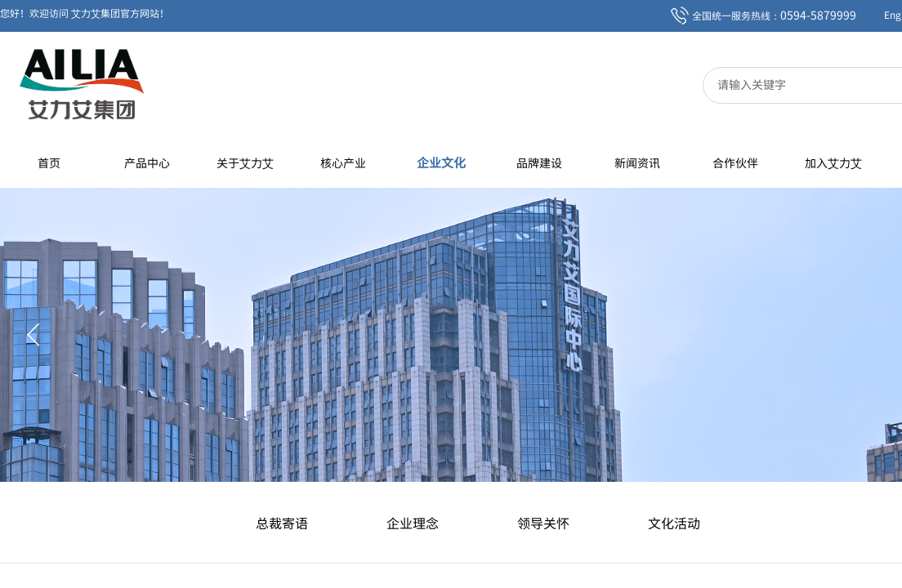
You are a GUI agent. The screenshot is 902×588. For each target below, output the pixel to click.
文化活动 (674, 523)
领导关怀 (543, 523)
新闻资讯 (637, 163)
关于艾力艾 (245, 163)
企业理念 (413, 523)
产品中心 (147, 163)
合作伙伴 (735, 163)
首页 (49, 163)
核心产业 (343, 163)
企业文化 (441, 162)
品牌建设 (539, 163)
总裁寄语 (282, 523)
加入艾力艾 (833, 163)
